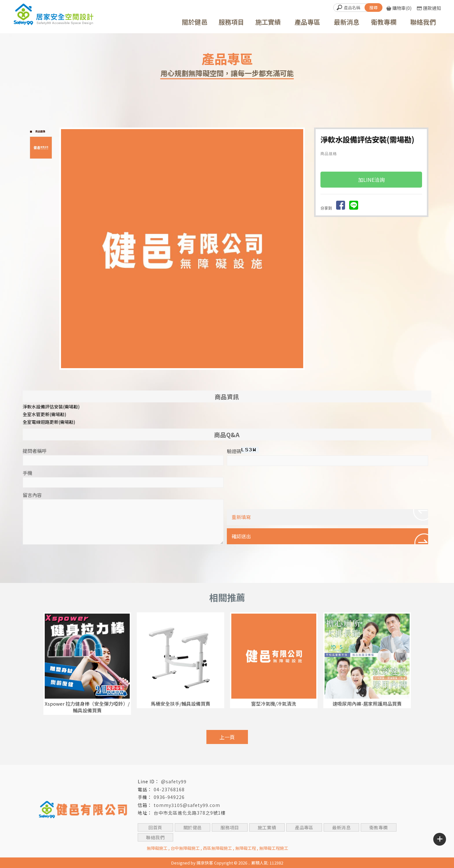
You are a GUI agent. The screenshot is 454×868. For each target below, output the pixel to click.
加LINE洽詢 (371, 180)
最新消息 (341, 827)
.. (249, 863)
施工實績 (267, 827)
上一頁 (227, 737)
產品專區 (304, 827)
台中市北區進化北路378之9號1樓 (190, 813)
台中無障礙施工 (185, 848)
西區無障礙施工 (217, 848)
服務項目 (230, 827)
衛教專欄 (379, 827)
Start (185, 373)
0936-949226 (169, 797)
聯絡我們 (155, 837)
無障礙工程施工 (274, 848)
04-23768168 (169, 789)
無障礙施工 (157, 848)
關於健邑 (193, 827)
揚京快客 (205, 863)
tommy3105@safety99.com (187, 805)
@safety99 (174, 781)
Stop (190, 373)
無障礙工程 (246, 848)
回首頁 (155, 827)
